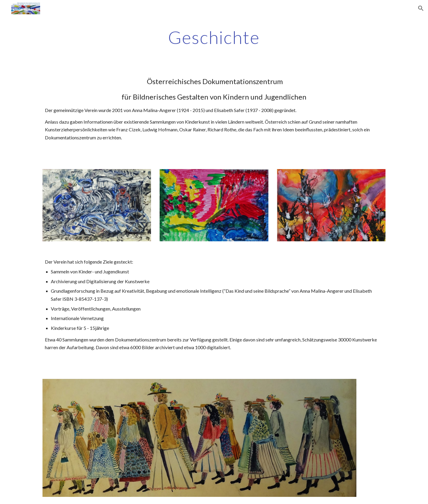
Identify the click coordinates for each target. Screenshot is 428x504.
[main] (214, 37)
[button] (421, 8)
